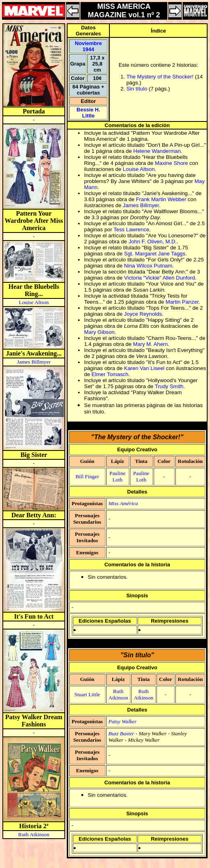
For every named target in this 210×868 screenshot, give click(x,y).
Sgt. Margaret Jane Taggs (154, 254)
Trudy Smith (169, 386)
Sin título (137, 89)
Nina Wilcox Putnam (148, 266)
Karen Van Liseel (144, 368)
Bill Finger (87, 476)
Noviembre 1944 (88, 46)
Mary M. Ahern (151, 344)
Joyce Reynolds (143, 314)
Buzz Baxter (121, 733)
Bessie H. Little (88, 113)
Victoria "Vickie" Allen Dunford (159, 278)
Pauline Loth (117, 476)
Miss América (123, 503)
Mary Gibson (99, 332)
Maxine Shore (171, 163)
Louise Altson (34, 302)
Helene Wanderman (157, 151)
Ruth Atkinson (34, 834)
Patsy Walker (123, 721)
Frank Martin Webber (161, 199)
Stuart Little (87, 694)
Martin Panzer (182, 302)
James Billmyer (34, 362)
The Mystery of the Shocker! (160, 77)
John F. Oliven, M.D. (152, 242)
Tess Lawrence (131, 229)
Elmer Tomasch (110, 374)
